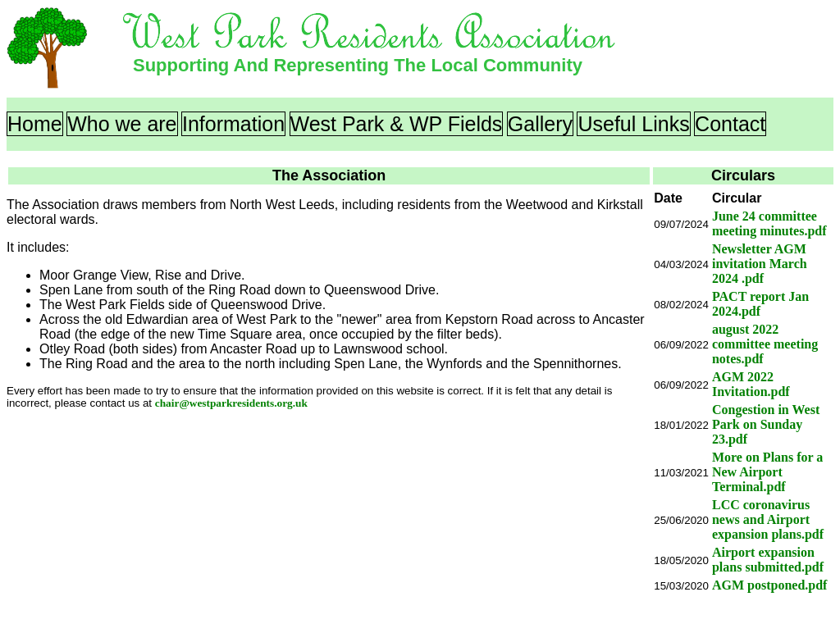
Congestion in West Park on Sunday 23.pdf (766, 424)
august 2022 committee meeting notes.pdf (765, 344)
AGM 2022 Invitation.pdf (751, 384)
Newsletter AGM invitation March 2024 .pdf (760, 264)
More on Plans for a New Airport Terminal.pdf (767, 472)
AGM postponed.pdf (769, 585)
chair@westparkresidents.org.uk (231, 403)
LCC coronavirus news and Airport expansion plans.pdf (768, 519)
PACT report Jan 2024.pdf (760, 304)
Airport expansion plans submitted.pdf (768, 560)
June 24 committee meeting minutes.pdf (769, 223)
